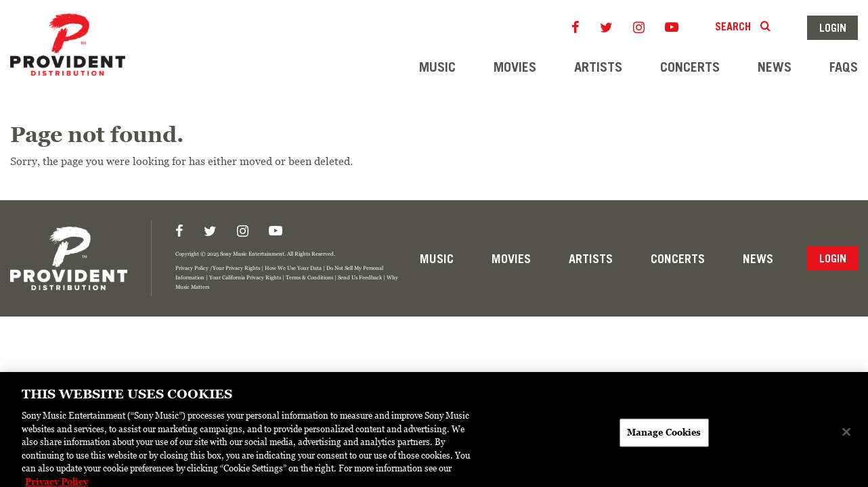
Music (437, 67)
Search (744, 26)
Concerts (690, 67)
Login (833, 28)
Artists (598, 67)
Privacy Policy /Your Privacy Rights (218, 268)
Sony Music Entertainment (252, 253)
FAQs (844, 67)
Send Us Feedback (360, 277)
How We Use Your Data (293, 268)
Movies (515, 67)
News (775, 67)
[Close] (846, 436)
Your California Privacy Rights (245, 277)
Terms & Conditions (309, 277)
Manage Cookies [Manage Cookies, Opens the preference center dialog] (664, 436)
